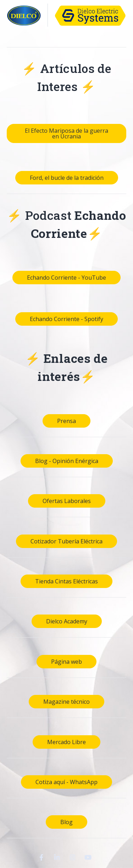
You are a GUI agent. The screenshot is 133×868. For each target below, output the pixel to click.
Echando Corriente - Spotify (66, 319)
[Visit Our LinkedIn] (57, 857)
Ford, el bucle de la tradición (67, 178)
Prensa (66, 421)
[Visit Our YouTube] (88, 857)
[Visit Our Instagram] (73, 857)
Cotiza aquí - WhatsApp (66, 782)
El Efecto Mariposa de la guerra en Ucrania (66, 133)
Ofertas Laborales (67, 501)
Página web (66, 662)
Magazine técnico (66, 702)
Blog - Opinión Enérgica (67, 461)
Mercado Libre (66, 742)
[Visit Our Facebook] (41, 857)
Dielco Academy (67, 621)
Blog (66, 822)
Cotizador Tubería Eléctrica (66, 541)
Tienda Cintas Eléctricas (66, 581)
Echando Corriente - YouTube (66, 278)
